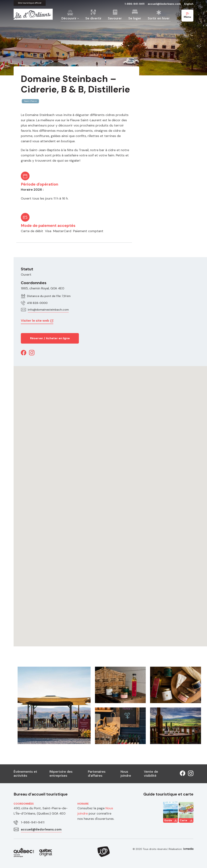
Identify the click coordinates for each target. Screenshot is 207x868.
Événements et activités (25, 774)
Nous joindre (126, 774)
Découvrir (69, 18)
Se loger (135, 18)
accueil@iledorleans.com (164, 4)
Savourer (115, 18)
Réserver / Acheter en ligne (50, 338)
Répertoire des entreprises (61, 774)
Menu (187, 15)
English (189, 4)
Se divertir (93, 18)
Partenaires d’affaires (97, 774)
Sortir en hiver (159, 18)
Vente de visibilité (151, 774)
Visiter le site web (35, 321)
